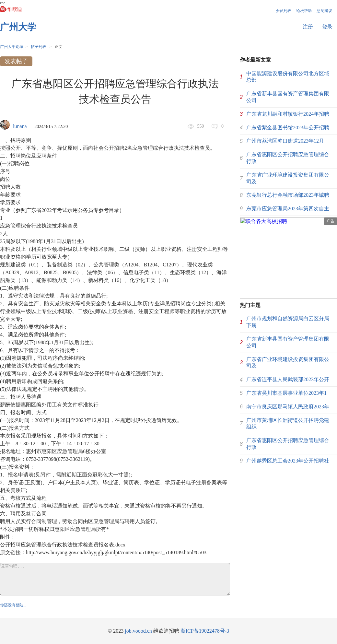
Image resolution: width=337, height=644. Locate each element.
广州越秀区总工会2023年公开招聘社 (288, 461)
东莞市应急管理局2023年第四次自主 (288, 209)
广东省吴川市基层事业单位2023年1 (286, 393)
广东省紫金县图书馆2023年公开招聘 (288, 128)
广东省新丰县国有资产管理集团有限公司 (288, 97)
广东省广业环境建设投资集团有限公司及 (288, 178)
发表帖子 (16, 61)
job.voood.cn (138, 631)
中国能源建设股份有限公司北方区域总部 (288, 77)
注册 (308, 27)
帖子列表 (39, 47)
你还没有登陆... (13, 605)
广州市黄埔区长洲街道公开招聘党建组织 (288, 424)
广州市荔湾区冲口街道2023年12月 (285, 141)
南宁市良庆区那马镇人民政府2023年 (288, 407)
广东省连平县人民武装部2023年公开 (288, 379)
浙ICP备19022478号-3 (205, 631)
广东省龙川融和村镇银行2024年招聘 (288, 114)
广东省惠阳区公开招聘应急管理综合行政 (288, 158)
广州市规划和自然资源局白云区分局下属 (288, 322)
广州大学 (18, 27)
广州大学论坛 (12, 47)
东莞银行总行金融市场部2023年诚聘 (288, 195)
